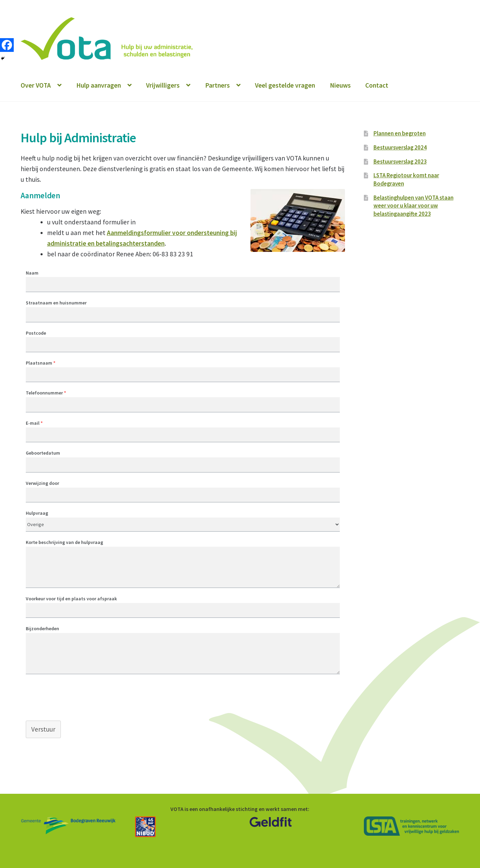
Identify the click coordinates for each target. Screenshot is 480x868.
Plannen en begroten (400, 133)
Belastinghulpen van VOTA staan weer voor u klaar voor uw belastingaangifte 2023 (414, 206)
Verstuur (43, 729)
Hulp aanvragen (99, 85)
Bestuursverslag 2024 (400, 147)
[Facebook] (7, 45)
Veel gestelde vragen (285, 85)
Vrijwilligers (163, 85)
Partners (217, 85)
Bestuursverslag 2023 (400, 162)
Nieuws (340, 85)
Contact (377, 85)
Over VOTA (36, 85)
